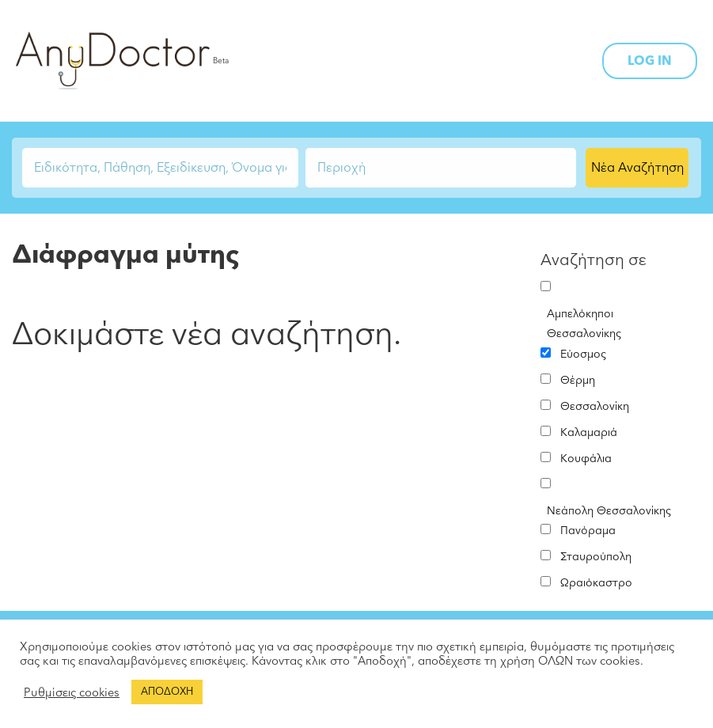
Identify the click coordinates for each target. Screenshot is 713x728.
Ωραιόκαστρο (596, 583)
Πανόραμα (588, 531)
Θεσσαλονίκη (595, 406)
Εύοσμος (583, 354)
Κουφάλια (586, 459)
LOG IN (650, 61)
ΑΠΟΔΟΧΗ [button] (167, 692)
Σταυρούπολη (596, 557)
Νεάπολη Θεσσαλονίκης (609, 511)
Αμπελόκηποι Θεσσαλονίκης (584, 324)
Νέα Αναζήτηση (637, 168)
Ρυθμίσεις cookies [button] (72, 692)
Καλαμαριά (589, 432)
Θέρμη (578, 380)
